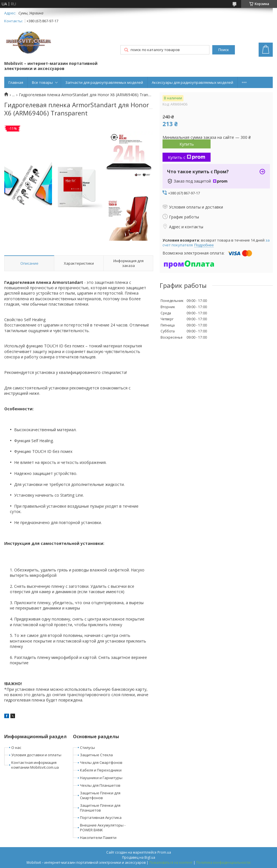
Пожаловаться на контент (171, 862)
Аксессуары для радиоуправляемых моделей (192, 82)
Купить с (187, 157)
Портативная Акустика (101, 817)
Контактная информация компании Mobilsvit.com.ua (35, 765)
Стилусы (87, 748)
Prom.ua (164, 852)
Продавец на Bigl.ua (139, 857)
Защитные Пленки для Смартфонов (100, 795)
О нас (16, 748)
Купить (187, 144)
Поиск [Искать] (223, 50)
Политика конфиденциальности (223, 862)
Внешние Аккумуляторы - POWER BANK (103, 828)
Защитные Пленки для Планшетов (100, 808)
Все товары (42, 82)
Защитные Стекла (96, 755)
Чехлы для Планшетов (100, 785)
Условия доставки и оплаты (36, 755)
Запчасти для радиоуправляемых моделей (104, 82)
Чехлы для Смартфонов (101, 762)
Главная (16, 82)
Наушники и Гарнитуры (101, 778)
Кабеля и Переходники (101, 770)
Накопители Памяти (98, 838)
